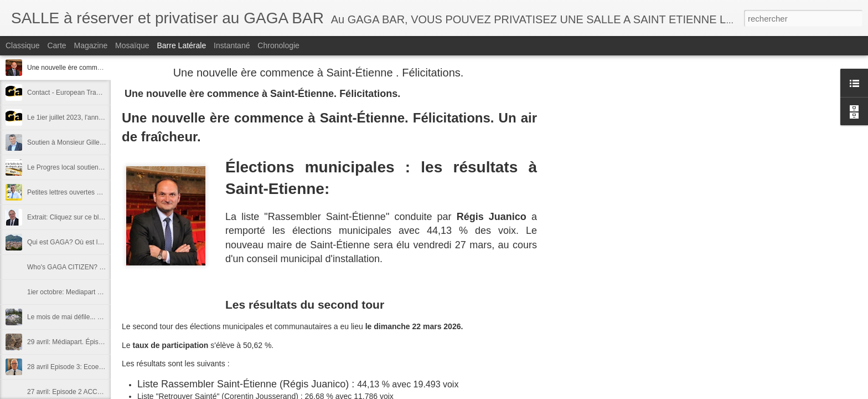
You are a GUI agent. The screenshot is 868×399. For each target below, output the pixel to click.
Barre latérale (181, 45)
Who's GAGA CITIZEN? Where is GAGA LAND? (98, 267)
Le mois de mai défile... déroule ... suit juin (89, 317)
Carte (56, 45)
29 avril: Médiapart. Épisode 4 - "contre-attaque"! (99, 342)
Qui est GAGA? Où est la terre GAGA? (84, 242)
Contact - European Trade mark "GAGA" (87, 93)
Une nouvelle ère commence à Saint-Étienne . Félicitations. (319, 73)
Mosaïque (132, 45)
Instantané (232, 45)
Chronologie (278, 45)
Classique (22, 45)
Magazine (91, 45)
